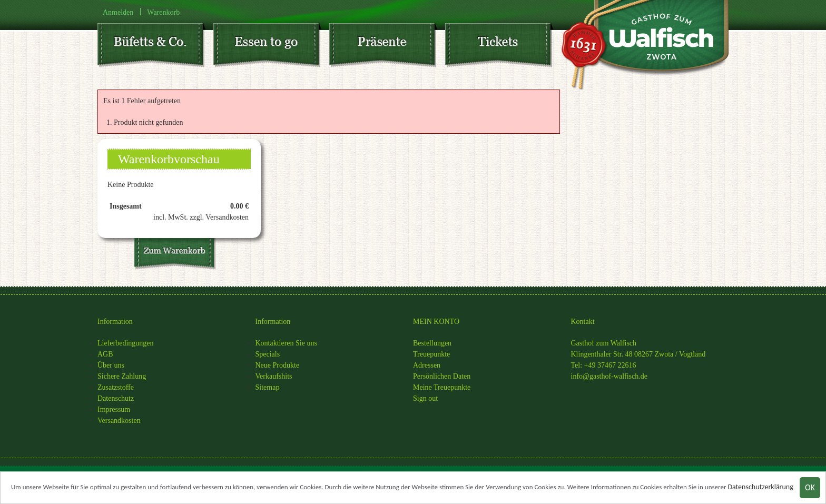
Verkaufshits (274, 376)
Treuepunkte (431, 354)
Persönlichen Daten (442, 376)
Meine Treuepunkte (442, 387)
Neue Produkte (278, 365)
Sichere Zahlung (122, 376)
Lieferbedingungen (126, 343)
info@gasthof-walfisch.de (609, 376)
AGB (105, 354)
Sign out (425, 398)
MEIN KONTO (436, 322)
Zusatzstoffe (116, 387)
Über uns (111, 365)
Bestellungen (432, 343)
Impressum (114, 409)
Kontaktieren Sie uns (286, 343)
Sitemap (268, 387)
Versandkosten (119, 421)
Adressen (427, 365)
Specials (268, 354)
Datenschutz (116, 398)
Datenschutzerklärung (760, 488)
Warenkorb (163, 12)
